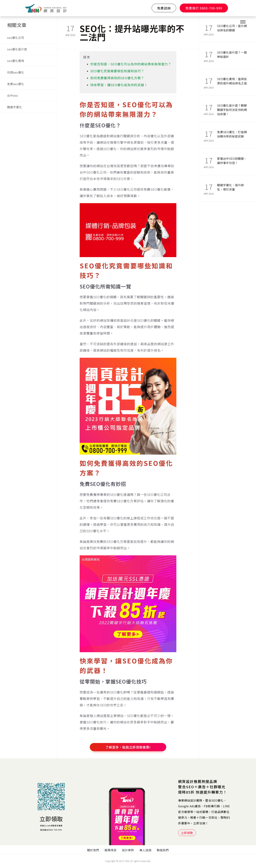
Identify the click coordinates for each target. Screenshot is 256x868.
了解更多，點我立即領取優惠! (128, 747)
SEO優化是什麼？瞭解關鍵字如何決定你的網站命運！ (232, 108)
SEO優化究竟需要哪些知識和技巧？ (117, 71)
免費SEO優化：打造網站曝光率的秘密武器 (232, 134)
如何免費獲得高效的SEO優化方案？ (117, 78)
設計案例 (128, 850)
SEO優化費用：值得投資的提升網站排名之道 (232, 81)
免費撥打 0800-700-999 (204, 8)
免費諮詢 (164, 8)
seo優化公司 (16, 38)
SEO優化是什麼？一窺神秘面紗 (232, 54)
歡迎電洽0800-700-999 (51, 830)
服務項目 (111, 850)
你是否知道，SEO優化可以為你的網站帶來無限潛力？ (131, 64)
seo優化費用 (16, 61)
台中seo (13, 95)
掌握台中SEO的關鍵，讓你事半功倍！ (232, 161)
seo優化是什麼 (17, 49)
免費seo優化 (16, 84)
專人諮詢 (145, 850)
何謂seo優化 (16, 72)
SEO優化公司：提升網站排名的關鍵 (232, 28)
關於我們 (93, 850)
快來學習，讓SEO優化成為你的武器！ (119, 85)
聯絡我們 (163, 850)
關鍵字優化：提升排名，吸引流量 (230, 187)
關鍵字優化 (15, 107)
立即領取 (51, 819)
